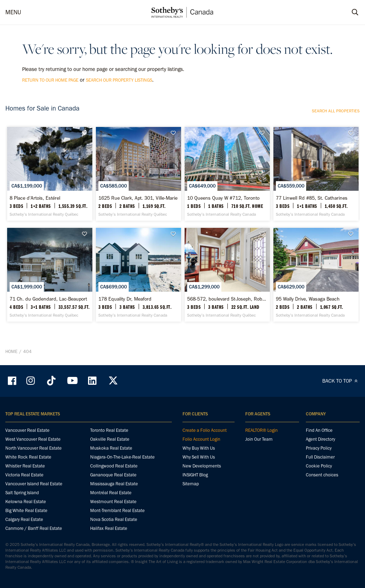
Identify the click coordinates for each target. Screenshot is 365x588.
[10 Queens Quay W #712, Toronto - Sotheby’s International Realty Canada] (227, 174)
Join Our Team (259, 439)
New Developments (202, 466)
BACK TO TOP (341, 381)
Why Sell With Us (199, 457)
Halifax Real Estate (109, 528)
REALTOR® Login (261, 430)
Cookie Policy (319, 466)
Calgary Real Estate (24, 519)
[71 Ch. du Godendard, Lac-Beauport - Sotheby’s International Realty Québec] (50, 275)
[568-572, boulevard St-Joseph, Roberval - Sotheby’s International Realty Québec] (227, 275)
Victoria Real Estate (24, 475)
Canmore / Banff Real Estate (34, 528)
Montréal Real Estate (111, 493)
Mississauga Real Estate (114, 484)
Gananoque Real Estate (113, 475)
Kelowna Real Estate (26, 502)
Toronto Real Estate (109, 430)
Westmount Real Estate (113, 502)
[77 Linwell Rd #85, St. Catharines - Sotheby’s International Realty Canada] (316, 174)
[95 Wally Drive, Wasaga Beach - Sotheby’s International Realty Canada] (316, 275)
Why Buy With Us (199, 448)
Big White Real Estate (26, 510)
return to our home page (50, 80)
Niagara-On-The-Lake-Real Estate (122, 457)
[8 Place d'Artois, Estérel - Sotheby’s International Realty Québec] (50, 174)
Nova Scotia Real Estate (114, 519)
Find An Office (319, 430)
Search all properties (336, 111)
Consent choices (322, 475)
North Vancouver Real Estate (34, 448)
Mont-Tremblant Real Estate (117, 510)
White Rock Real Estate (28, 457)
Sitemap (191, 484)
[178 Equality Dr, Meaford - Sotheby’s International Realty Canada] (138, 275)
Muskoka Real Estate (111, 448)
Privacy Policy (319, 448)
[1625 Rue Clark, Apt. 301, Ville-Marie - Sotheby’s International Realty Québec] (138, 174)
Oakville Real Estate (110, 439)
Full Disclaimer (320, 457)
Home (11, 351)
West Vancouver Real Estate (33, 439)
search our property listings (119, 80)
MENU (13, 12)
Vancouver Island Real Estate (34, 484)
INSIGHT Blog (195, 475)
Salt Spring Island (22, 493)
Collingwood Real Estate (114, 466)
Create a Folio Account (205, 430)
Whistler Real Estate (25, 466)
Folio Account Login (201, 439)
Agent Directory (320, 439)
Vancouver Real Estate (27, 430)
